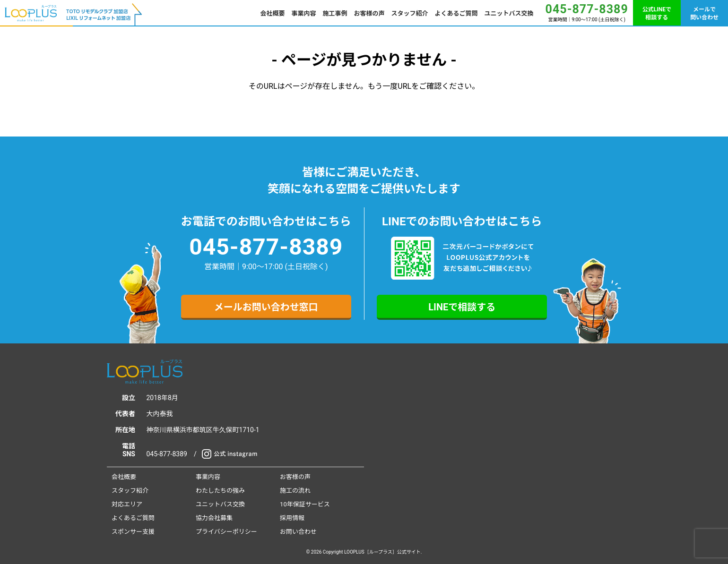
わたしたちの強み (220, 491)
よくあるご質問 (456, 13)
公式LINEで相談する (657, 13)
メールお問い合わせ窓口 (266, 307)
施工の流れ (295, 491)
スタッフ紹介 (410, 13)
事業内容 (304, 13)
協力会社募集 (214, 518)
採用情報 (292, 518)
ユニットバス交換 (509, 13)
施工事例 (335, 13)
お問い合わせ (298, 532)
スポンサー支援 (133, 532)
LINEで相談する (462, 307)
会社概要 (273, 13)
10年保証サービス (305, 504)
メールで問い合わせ (704, 13)
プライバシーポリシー (226, 532)
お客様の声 (369, 13)
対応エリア (127, 504)
